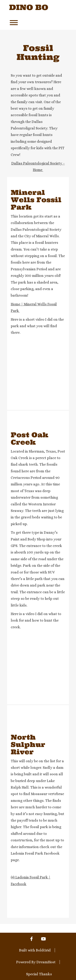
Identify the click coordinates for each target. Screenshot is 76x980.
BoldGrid (43, 950)
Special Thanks (39, 974)
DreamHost (46, 962)
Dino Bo (29, 8)
